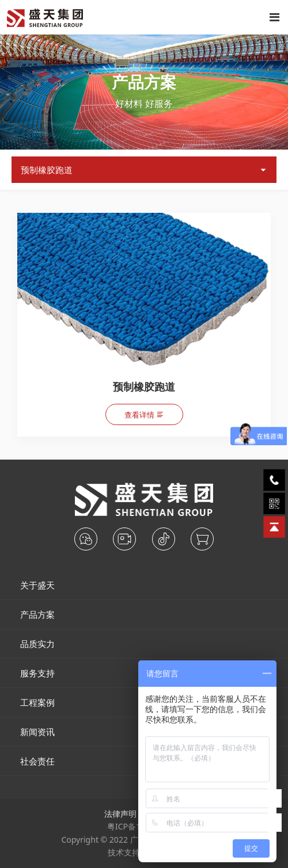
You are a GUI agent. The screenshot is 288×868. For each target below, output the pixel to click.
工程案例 (37, 702)
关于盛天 (37, 585)
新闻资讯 (37, 732)
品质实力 (37, 644)
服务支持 (37, 673)
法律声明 (120, 814)
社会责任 (37, 761)
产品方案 (37, 614)
